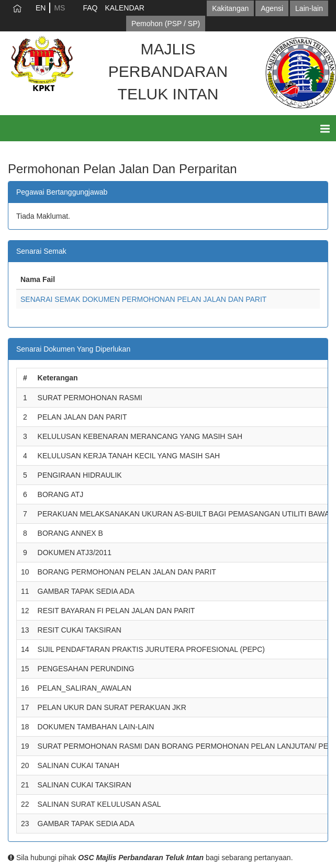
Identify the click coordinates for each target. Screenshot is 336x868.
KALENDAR (124, 8)
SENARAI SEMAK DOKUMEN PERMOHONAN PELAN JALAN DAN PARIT (143, 299)
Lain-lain (309, 8)
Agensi (272, 8)
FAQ (90, 8)
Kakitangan (230, 8)
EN (41, 8)
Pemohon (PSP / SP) (166, 24)
